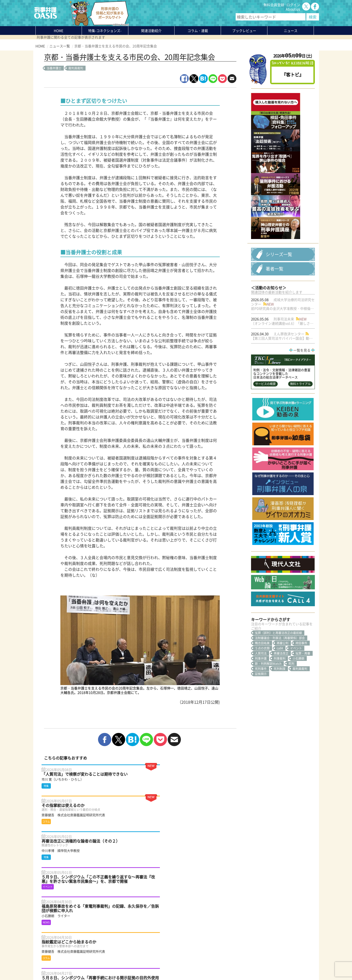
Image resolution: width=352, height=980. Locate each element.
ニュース (91, 938)
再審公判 (283, 686)
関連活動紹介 (151, 31)
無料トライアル (300, 427)
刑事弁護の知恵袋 (98, 947)
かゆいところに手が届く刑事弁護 (110, 951)
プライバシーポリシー (53, 965)
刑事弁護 (261, 701)
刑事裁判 (280, 701)
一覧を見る (302, 393)
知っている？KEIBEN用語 (104, 943)
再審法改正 (281, 696)
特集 (105, 31)
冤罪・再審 (303, 696)
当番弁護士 (54, 68)
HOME (59, 31)
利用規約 (77, 965)
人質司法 (261, 696)
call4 (280, 691)
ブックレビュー (244, 31)
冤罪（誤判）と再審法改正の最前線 (278, 676)
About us (293, 9)
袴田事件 (301, 686)
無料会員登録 (274, 5)
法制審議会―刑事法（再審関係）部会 (280, 681)
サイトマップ (95, 965)
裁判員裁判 (76, 68)
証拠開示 (261, 717)
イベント (296, 691)
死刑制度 (280, 712)
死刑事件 (261, 712)
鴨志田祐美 (262, 686)
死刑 (291, 707)
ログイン (293, 5)
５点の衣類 (262, 691)
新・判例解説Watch (268, 707)
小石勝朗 (298, 701)
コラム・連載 (94, 929)
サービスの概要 (265, 427)
